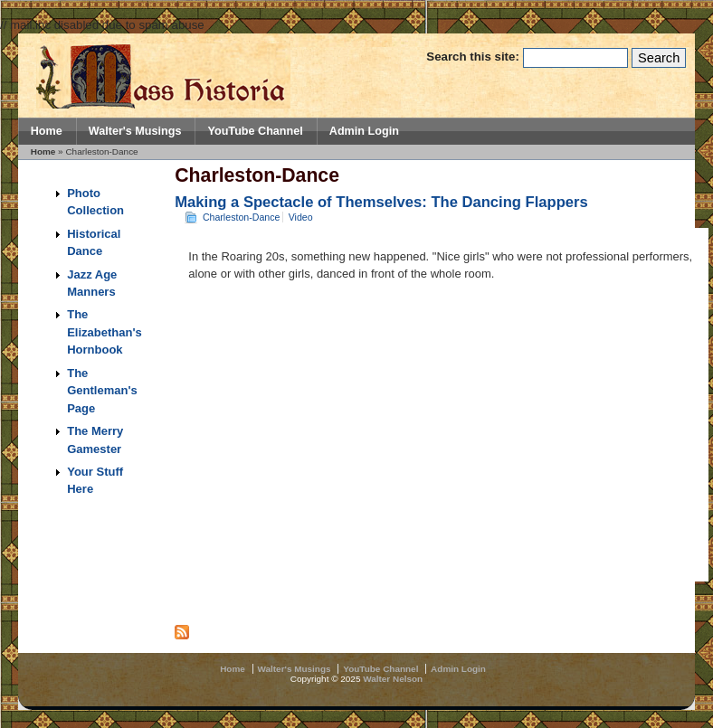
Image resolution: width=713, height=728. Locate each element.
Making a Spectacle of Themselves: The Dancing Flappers (381, 202)
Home (47, 131)
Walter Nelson (393, 679)
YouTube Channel (255, 131)
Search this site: (474, 57)
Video (301, 217)
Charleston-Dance (242, 217)
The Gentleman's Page (102, 391)
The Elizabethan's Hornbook (105, 332)
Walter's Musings (135, 131)
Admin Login (364, 131)
